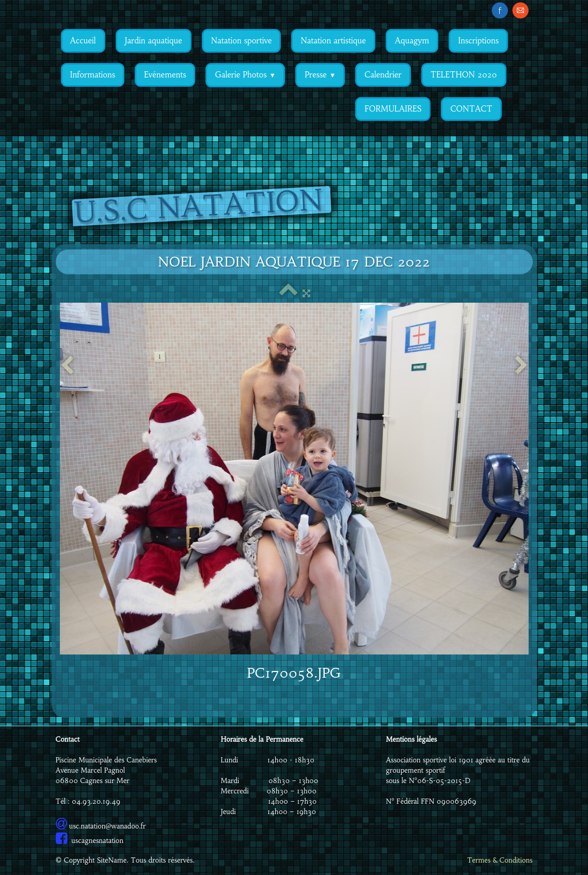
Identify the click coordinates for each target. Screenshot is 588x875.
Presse (320, 75)
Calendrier (383, 75)
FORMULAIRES (393, 109)
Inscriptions (478, 41)
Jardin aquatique (154, 41)
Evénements (165, 75)
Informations (93, 75)
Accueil (83, 41)
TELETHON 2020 (464, 75)
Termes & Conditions (500, 860)
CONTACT (471, 109)
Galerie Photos (245, 75)
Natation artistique (333, 41)
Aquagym (412, 41)
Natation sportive (242, 41)
